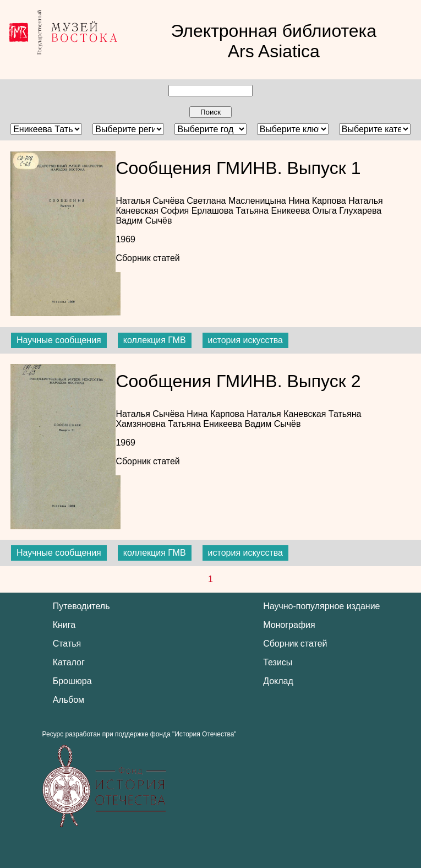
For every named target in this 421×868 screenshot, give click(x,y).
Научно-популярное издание (321, 606)
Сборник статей (147, 258)
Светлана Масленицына (237, 201)
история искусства (245, 340)
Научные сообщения (59, 340)
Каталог (69, 662)
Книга (64, 625)
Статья (67, 644)
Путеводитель (81, 606)
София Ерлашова (198, 211)
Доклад (278, 681)
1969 (125, 239)
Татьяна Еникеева (274, 211)
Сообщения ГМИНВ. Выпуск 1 (238, 168)
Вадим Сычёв (144, 221)
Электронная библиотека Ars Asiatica (274, 41)
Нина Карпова (318, 201)
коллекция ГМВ (155, 340)
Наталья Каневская (288, 414)
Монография (289, 625)
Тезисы (278, 662)
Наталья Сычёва (151, 201)
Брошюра (72, 681)
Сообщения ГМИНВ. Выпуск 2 (238, 381)
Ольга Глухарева (347, 211)
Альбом (69, 700)
